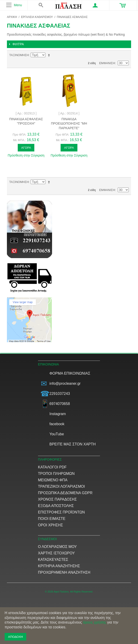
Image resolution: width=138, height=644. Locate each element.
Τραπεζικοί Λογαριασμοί (62, 486)
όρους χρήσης (95, 622)
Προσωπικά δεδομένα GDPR (65, 493)
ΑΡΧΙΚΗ (12, 17)
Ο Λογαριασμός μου (57, 547)
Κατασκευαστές (53, 560)
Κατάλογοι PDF (52, 467)
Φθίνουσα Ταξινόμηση (50, 55)
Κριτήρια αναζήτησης (59, 566)
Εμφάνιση (107, 63)
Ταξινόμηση (19, 55)
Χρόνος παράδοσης (57, 499)
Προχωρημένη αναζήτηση (64, 572)
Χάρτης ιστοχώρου (56, 553)
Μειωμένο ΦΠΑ (53, 480)
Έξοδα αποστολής (56, 506)
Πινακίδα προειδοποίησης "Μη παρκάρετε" (69, 124)
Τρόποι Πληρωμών (56, 474)
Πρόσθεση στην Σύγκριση (26, 155)
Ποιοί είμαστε (52, 519)
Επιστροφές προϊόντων (61, 512)
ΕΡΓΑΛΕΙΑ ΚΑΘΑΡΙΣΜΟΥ (37, 17)
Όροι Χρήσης (51, 525)
